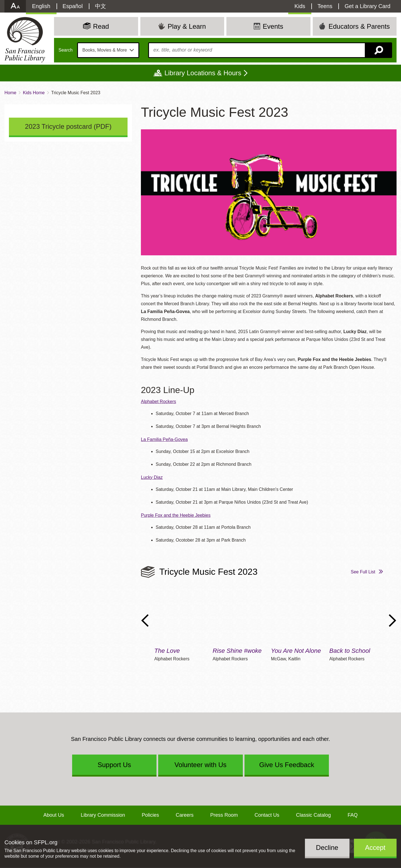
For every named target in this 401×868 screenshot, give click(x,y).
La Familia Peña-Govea (164, 439)
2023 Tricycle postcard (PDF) (68, 126)
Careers (185, 815)
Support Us (114, 765)
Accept (375, 848)
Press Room (224, 815)
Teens (325, 6)
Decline (327, 848)
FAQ (353, 815)
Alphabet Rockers (158, 402)
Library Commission (103, 815)
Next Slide (393, 620)
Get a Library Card (367, 6)
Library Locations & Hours (203, 73)
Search (66, 50)
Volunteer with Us (201, 765)
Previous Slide (145, 620)
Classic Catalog (313, 815)
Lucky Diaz (152, 477)
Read (101, 26)
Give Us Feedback (287, 765)
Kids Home (34, 93)
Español (73, 6)
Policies (150, 815)
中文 (101, 6)
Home (10, 93)
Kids (300, 6)
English (41, 6)
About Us (54, 815)
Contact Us (267, 815)
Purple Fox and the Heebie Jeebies (176, 515)
